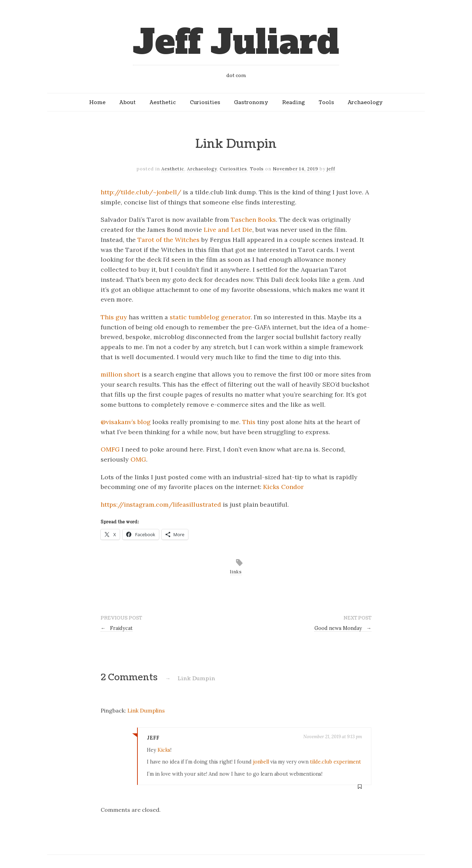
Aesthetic (163, 102)
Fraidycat (117, 628)
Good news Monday (343, 628)
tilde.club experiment (335, 762)
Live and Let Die (228, 230)
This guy (114, 317)
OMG (138, 459)
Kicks (164, 750)
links (236, 572)
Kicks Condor (283, 487)
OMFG (110, 449)
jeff (331, 169)
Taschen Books (253, 220)
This (249, 422)
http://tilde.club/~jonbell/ (141, 192)
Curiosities (205, 102)
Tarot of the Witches (168, 240)
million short (120, 374)
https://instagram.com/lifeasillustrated (161, 504)
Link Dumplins (146, 710)
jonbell (261, 762)
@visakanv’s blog (126, 422)
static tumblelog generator (210, 317)
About (128, 102)
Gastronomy (251, 102)
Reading (293, 102)
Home (97, 102)
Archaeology (365, 102)
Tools (326, 102)
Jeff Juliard (236, 42)
